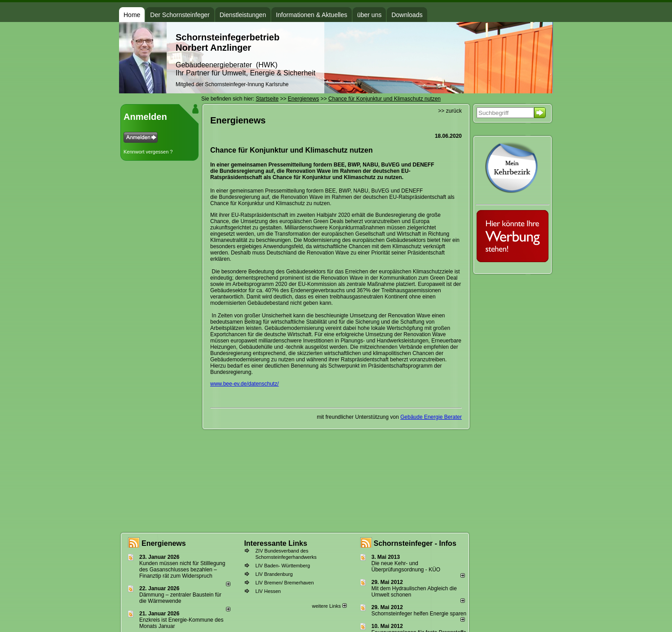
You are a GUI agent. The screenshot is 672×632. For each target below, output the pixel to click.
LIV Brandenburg (274, 574)
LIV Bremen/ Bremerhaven (284, 583)
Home (132, 15)
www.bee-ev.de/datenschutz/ (245, 384)
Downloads (407, 15)
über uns (369, 15)
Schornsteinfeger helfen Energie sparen (419, 614)
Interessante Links (276, 543)
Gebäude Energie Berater (431, 417)
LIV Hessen (268, 591)
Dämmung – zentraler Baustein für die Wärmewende (180, 598)
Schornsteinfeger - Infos (415, 543)
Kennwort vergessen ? (148, 152)
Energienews (164, 543)
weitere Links (329, 606)
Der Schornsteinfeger (180, 15)
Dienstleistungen (243, 15)
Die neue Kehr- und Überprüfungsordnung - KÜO (406, 566)
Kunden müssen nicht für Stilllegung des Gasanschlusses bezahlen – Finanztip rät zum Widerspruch (182, 570)
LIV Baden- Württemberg (283, 566)
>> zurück (450, 111)
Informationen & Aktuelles (312, 15)
